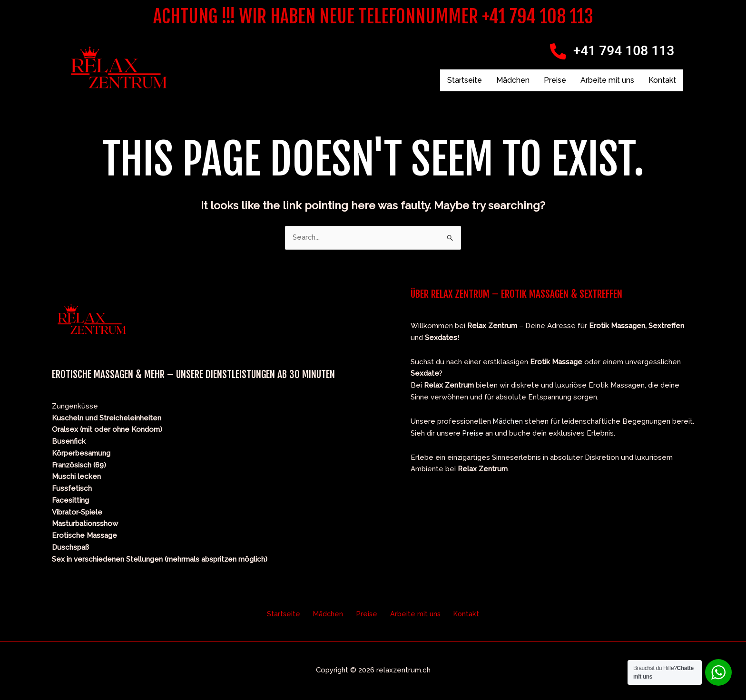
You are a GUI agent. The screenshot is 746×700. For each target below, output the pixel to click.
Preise (555, 80)
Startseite (465, 80)
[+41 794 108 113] (558, 51)
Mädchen (513, 80)
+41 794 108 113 (624, 51)
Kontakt (662, 80)
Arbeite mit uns (607, 80)
